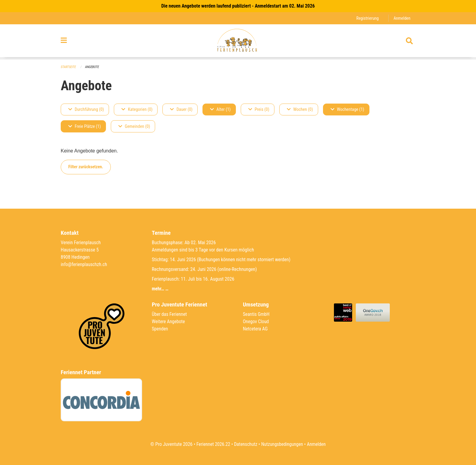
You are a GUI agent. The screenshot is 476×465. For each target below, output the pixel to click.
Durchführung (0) (86, 109)
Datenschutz (245, 444)
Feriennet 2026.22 (212, 444)
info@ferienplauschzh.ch (84, 264)
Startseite (69, 67)
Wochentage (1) (347, 109)
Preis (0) (259, 109)
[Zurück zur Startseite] (238, 42)
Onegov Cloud (256, 321)
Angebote (93, 67)
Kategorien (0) (137, 109)
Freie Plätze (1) (85, 127)
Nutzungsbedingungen (282, 444)
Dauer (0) (181, 109)
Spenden (160, 329)
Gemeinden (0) (134, 127)
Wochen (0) (300, 109)
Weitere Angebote (169, 321)
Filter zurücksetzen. (86, 167)
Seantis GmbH (257, 314)
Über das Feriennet (170, 314)
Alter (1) (220, 109)
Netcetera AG (256, 329)
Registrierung (367, 18)
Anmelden (402, 18)
